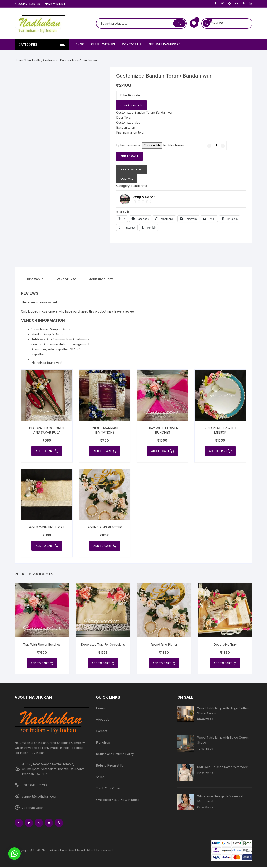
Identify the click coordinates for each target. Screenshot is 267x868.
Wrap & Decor (54, 334)
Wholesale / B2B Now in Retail (117, 801)
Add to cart (129, 156)
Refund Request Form (112, 766)
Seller (100, 778)
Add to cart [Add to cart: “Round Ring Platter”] (105, 546)
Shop (80, 44)
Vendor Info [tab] (68, 279)
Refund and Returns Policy (115, 755)
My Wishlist (55, 4)
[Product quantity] (216, 145)
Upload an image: (129, 145)
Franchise (103, 743)
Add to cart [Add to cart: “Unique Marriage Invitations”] (105, 451)
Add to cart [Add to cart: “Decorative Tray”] (225, 664)
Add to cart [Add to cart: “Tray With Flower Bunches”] (162, 451)
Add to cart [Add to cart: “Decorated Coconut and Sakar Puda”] (47, 451)
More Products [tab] (103, 279)
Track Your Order (108, 789)
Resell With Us (103, 44)
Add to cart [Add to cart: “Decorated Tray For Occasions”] (103, 664)
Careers (102, 732)
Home (19, 60)
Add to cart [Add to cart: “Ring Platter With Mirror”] (220, 451)
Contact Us (132, 44)
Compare (127, 179)
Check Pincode (131, 105)
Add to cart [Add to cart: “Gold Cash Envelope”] (47, 546)
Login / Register (27, 4)
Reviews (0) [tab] (36, 279)
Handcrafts (33, 60)
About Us (103, 720)
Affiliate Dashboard (164, 44)
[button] (15, 853)
